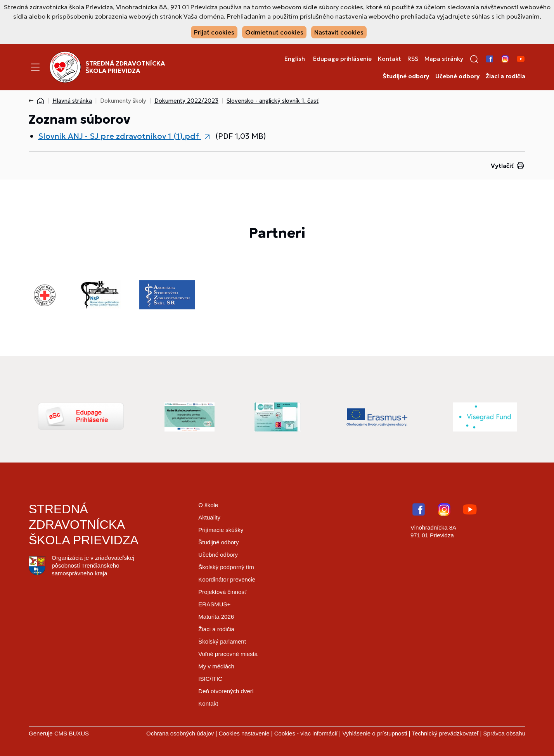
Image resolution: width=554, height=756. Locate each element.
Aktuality (209, 517)
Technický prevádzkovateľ (445, 733)
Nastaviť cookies (339, 32)
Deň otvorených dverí (226, 691)
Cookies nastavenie (244, 733)
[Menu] (35, 67)
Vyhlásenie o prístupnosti (375, 733)
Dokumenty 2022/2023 (186, 101)
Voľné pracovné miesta (228, 654)
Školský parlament (222, 641)
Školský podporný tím (226, 567)
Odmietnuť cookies (274, 32)
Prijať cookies (214, 32)
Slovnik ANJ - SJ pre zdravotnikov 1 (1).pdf (119, 136)
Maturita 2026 (216, 617)
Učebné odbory (457, 76)
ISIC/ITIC (210, 679)
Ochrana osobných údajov (180, 733)
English (295, 59)
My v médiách (216, 666)
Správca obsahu (504, 733)
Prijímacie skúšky (221, 530)
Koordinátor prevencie (227, 579)
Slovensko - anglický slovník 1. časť (273, 101)
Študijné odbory (406, 76)
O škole (208, 505)
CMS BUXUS (72, 733)
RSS (413, 59)
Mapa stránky (444, 59)
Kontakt (390, 59)
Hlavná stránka (72, 101)
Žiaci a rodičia (506, 76)
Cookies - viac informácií (306, 733)
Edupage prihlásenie (342, 59)
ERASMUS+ (214, 604)
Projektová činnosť (222, 592)
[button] (474, 59)
